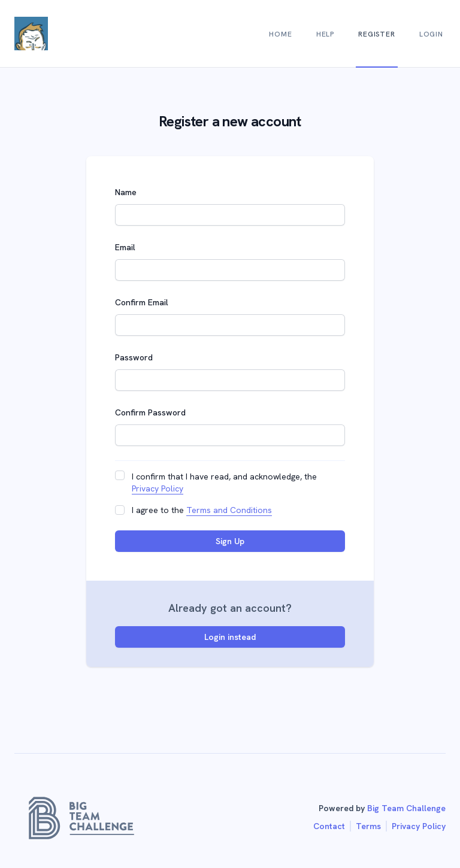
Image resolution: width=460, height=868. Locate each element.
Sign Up (230, 541)
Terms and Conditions (229, 510)
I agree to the (202, 510)
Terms (368, 826)
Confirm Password (150, 412)
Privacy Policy (158, 488)
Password (134, 357)
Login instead (230, 637)
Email (125, 247)
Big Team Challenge (406, 808)
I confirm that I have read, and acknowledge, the (224, 483)
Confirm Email (142, 302)
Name (126, 192)
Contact (329, 826)
